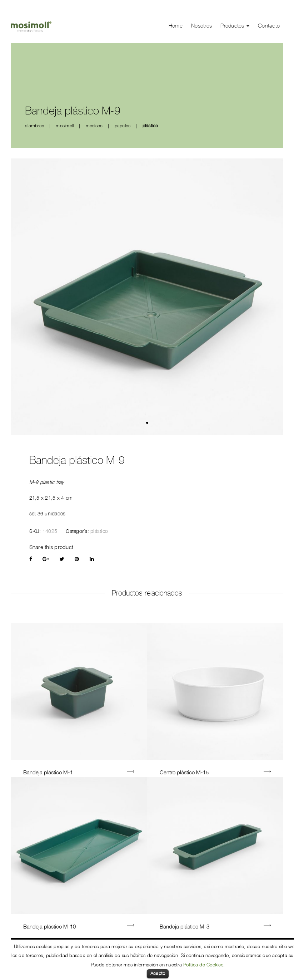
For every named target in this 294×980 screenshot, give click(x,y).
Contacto (269, 26)
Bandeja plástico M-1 (48, 772)
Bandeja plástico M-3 (185, 926)
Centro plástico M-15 (184, 772)
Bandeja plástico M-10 (49, 926)
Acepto (158, 973)
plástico (150, 126)
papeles (123, 126)
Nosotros (201, 26)
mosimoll (65, 126)
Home (176, 26)
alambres (34, 126)
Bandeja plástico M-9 (77, 460)
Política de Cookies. (204, 965)
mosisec (94, 126)
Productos (235, 26)
